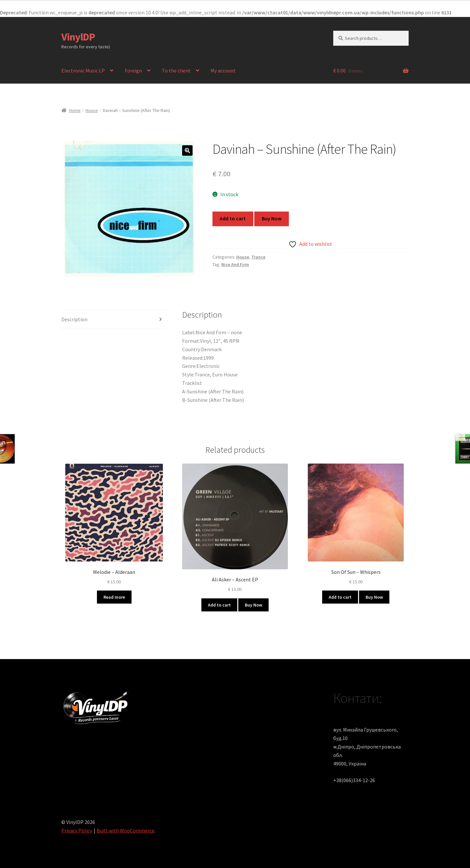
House (92, 110)
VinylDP (78, 37)
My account (223, 71)
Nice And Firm (235, 264)
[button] (187, 150)
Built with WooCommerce (125, 830)
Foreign (133, 71)
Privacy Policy (77, 830)
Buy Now (272, 218)
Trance (258, 257)
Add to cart (233, 218)
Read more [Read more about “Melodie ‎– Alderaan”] (114, 597)
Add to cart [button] (219, 605)
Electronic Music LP (83, 71)
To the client (176, 71)
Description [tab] (74, 319)
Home (75, 110)
